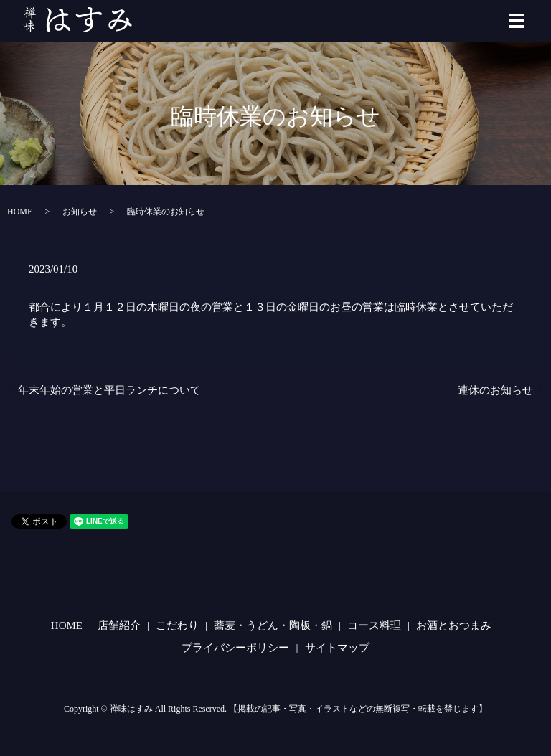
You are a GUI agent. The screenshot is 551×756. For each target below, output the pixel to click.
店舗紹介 (119, 625)
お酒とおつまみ (454, 625)
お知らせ (80, 212)
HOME (20, 212)
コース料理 (374, 625)
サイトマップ (337, 648)
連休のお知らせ (495, 390)
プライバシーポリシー (235, 648)
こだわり (177, 625)
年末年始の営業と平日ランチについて (109, 390)
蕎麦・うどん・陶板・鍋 (273, 625)
